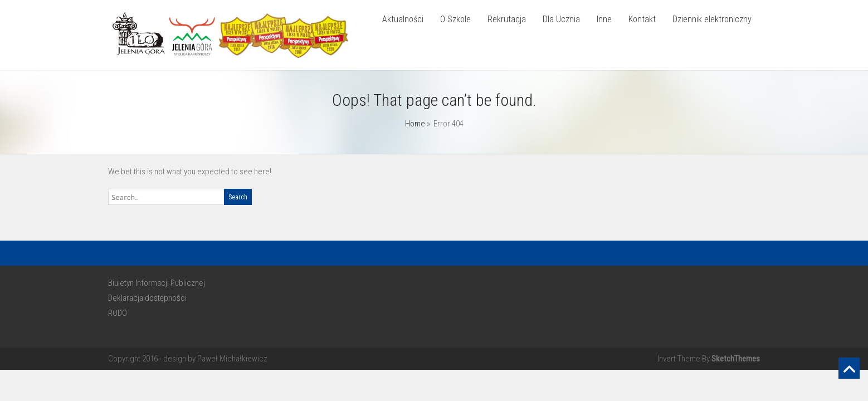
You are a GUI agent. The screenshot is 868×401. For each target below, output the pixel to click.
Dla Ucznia (561, 19)
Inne (604, 19)
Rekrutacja (507, 19)
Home (415, 124)
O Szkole (455, 19)
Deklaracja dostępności (147, 298)
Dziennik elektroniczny (712, 19)
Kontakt (642, 19)
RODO (118, 313)
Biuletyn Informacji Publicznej (157, 283)
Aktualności (403, 19)
